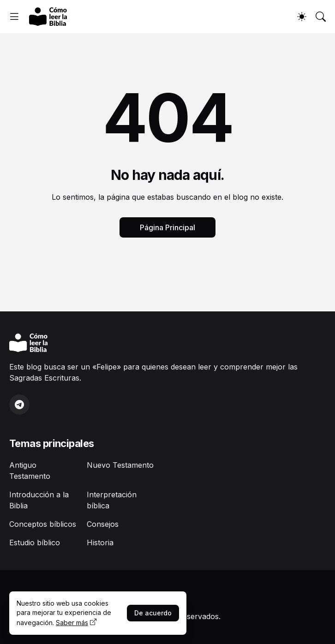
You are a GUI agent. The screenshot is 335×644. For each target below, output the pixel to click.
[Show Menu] (14, 17)
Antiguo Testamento (30, 471)
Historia (100, 543)
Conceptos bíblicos (43, 524)
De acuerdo (153, 613)
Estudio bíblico (35, 543)
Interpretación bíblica (112, 500)
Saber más (72, 623)
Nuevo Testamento (120, 465)
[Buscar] (321, 17)
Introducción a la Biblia (39, 500)
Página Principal (167, 227)
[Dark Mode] (302, 17)
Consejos (103, 524)
